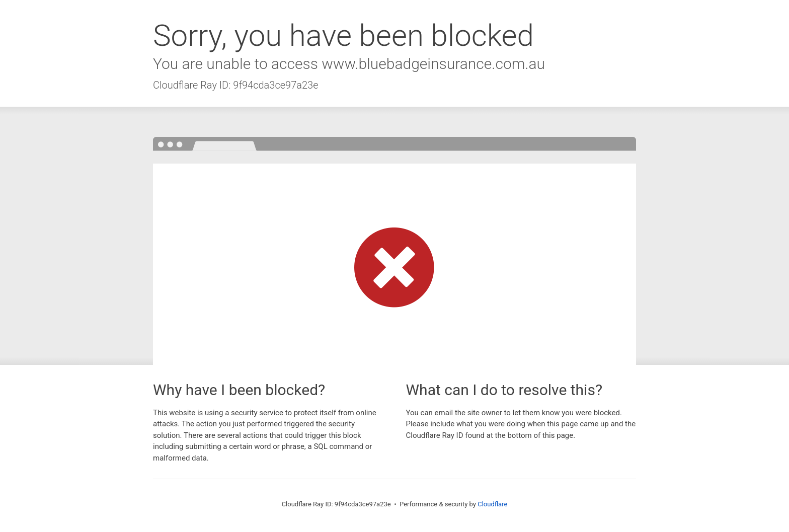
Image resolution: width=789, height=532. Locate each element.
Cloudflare (492, 504)
